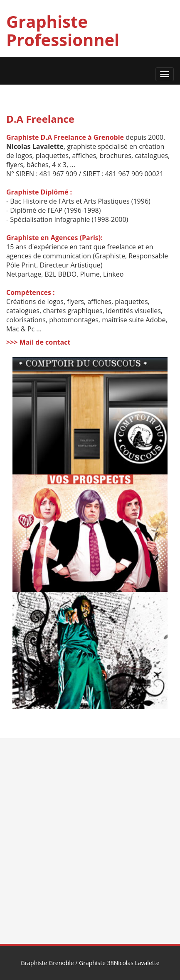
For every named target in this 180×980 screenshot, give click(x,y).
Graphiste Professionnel (63, 30)
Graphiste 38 (96, 963)
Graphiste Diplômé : (39, 192)
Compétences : (31, 292)
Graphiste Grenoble (47, 963)
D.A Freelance (40, 119)
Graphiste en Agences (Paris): (54, 238)
